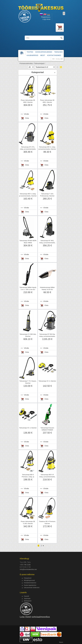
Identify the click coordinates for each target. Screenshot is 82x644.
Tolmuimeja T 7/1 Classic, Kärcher (28, 382)
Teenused (59, 52)
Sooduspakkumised (44, 52)
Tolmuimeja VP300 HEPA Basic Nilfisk (28, 242)
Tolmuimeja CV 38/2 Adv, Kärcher (28, 335)
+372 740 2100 (25, 565)
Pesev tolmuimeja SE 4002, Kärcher (28, 101)
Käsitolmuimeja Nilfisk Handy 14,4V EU (47, 288)
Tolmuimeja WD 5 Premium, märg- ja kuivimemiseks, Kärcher (28, 477)
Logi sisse (46, 19)
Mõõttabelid (28, 601)
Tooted (30, 52)
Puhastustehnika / (27, 63)
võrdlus (59, 59)
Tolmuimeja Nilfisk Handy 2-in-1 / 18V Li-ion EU (28, 288)
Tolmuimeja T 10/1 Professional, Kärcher (47, 195)
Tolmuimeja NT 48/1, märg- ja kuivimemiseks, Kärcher (47, 243)
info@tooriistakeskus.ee (28, 569)
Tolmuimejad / (40, 63)
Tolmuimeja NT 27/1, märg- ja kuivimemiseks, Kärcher (28, 149)
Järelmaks (27, 598)
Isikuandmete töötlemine (32, 588)
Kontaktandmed (54, 55)
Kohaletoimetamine (30, 583)
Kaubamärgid (32, 55)
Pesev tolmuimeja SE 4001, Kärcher (47, 101)
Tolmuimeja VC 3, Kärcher (28, 428)
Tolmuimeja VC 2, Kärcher (47, 381)
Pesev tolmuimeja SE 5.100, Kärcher (28, 522)
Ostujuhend (28, 578)
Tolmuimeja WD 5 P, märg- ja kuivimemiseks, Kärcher (47, 477)
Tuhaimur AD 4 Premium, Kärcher (47, 522)
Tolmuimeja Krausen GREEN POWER (47, 429)
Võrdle (26, 114)
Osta (27, 118)
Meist (43, 55)
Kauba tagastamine (30, 585)
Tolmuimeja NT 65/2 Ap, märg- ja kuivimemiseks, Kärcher (47, 336)
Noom (61, 642)
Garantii (26, 596)
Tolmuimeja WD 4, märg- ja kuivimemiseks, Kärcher (28, 195)
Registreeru (46, 17)
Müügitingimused (29, 580)
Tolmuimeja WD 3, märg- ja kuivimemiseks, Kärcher (47, 148)
